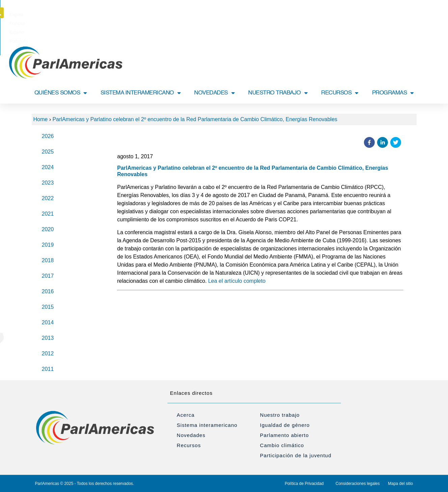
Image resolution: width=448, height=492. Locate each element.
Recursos (189, 445)
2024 (48, 167)
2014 (48, 322)
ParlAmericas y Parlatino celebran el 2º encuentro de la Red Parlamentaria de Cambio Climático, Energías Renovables (195, 119)
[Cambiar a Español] (236, 15)
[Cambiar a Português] (259, 15)
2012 (48, 353)
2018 (48, 260)
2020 (48, 229)
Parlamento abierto (284, 435)
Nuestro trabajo (280, 415)
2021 (48, 214)
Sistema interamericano (207, 425)
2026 (48, 136)
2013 (48, 338)
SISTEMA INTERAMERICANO (141, 93)
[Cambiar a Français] (214, 15)
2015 (48, 307)
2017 (48, 276)
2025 (48, 152)
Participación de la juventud (296, 455)
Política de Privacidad (304, 484)
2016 (48, 291)
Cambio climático (282, 445)
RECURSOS (340, 93)
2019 (48, 245)
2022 (48, 198)
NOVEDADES (214, 93)
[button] (417, 13)
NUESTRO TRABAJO (278, 93)
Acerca (186, 415)
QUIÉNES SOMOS (61, 93)
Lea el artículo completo (237, 281)
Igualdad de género (285, 425)
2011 (48, 369)
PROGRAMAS (393, 93)
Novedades (191, 435)
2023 (48, 183)
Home (41, 119)
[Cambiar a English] (193, 15)
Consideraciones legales (358, 484)
